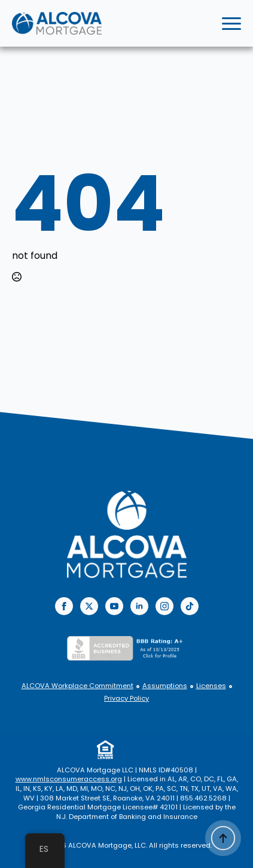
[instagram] (164, 606)
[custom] (190, 606)
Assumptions (165, 686)
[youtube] (114, 606)
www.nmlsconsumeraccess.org (69, 779)
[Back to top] (223, 838)
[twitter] (89, 606)
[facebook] (64, 606)
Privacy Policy (126, 699)
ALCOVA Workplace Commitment (77, 686)
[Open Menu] (231, 23)
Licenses (211, 686)
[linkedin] (139, 606)
